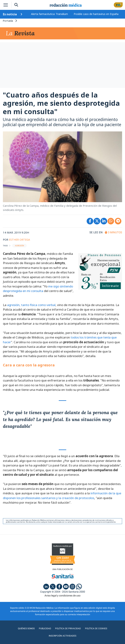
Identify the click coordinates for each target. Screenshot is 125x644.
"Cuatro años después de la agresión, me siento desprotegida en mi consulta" (61, 104)
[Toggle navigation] (6, 5)
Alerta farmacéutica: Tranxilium (49, 14)
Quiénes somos (12, 629)
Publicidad (30, 629)
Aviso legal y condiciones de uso (62, 596)
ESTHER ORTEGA (20, 240)
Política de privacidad (52, 629)
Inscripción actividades (108, 629)
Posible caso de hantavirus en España (96, 14)
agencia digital (49, 639)
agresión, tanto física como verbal (32, 305)
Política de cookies (80, 629)
